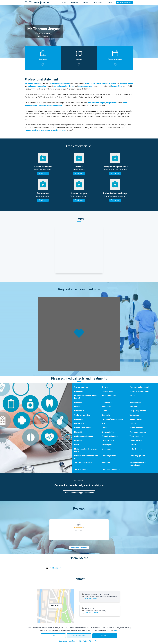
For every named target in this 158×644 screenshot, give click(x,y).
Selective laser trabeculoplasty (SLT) (86, 457)
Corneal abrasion (136, 440)
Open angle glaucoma (138, 432)
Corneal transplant (81, 387)
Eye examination (108, 432)
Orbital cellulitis (135, 419)
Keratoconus (79, 411)
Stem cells (106, 415)
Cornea (105, 428)
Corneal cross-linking (82, 428)
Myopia (77, 407)
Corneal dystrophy (109, 456)
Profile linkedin (55, 568)
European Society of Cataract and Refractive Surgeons (46, 130)
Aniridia (132, 395)
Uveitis (104, 411)
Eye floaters (106, 407)
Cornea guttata (135, 402)
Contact (110, 3)
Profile (64, 3)
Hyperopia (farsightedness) (112, 419)
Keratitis (133, 423)
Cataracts (78, 402)
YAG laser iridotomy (82, 469)
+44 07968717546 (91, 599)
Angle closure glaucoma (83, 436)
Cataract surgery (108, 391)
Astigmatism (79, 391)
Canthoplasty (79, 419)
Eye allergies (107, 445)
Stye (104, 423)
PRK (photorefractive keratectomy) (137, 464)
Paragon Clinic (117, 86)
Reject (53, 636)
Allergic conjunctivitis (138, 411)
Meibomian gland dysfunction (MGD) (86, 450)
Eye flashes (106, 463)
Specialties (75, 3)
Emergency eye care (137, 456)
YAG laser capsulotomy (83, 463)
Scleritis (133, 445)
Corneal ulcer (79, 423)
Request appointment (124, 3)
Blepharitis (78, 432)
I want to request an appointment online (79, 493)
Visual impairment (136, 436)
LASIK (77, 445)
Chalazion (78, 440)
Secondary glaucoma (110, 436)
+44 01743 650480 (91, 613)
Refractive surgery (109, 395)
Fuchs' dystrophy (136, 449)
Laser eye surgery (109, 440)
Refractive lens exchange (139, 391)
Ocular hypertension (82, 415)
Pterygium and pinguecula (139, 387)
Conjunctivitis (107, 402)
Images (86, 3)
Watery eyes (134, 415)
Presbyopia (134, 407)
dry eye (72, 86)
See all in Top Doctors (79, 547)
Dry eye (105, 387)
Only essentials (79, 636)
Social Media (98, 3)
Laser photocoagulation (111, 469)
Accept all (105, 636)
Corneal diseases (136, 428)
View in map (55, 606)
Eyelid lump (106, 449)
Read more (43, 174)
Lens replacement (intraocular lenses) (86, 397)
